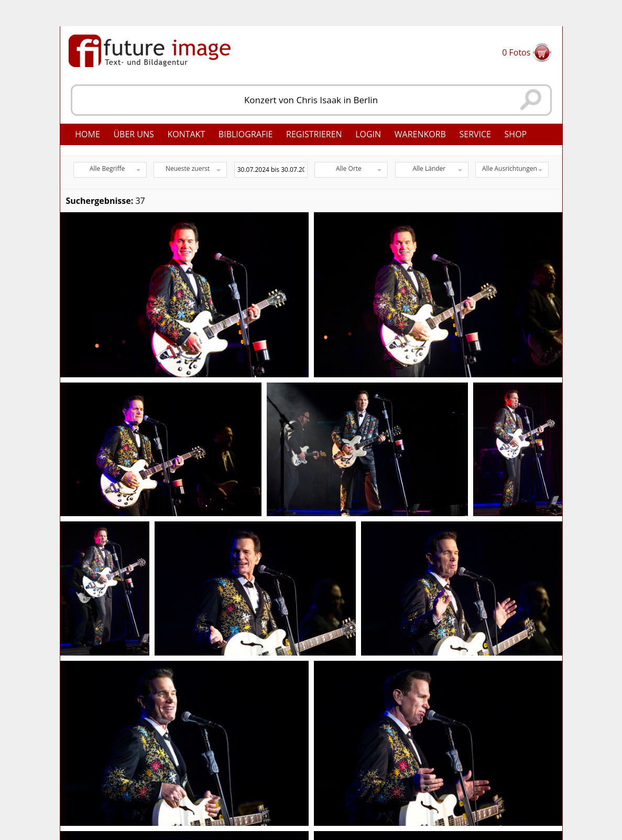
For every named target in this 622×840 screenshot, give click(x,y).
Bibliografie (246, 134)
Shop (516, 134)
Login (368, 134)
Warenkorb (420, 134)
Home (88, 134)
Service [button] (475, 134)
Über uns (133, 134)
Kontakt (186, 134)
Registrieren (314, 134)
